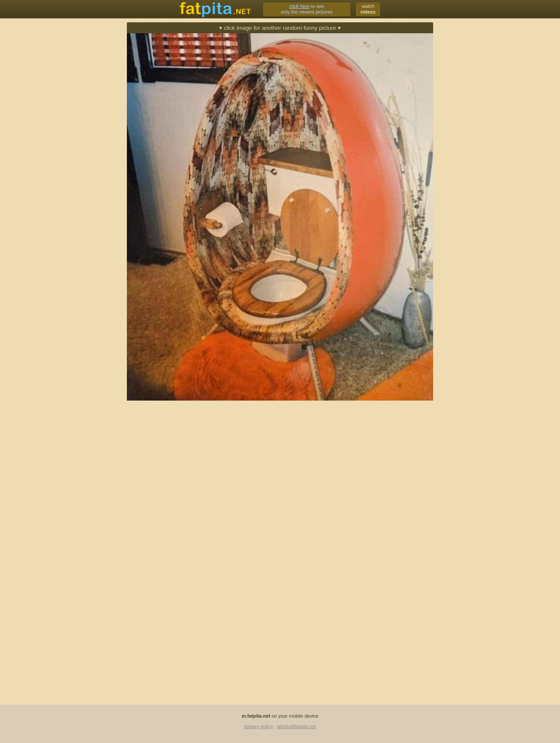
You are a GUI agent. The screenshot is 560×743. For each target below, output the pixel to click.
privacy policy (259, 726)
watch (368, 9)
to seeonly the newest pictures (307, 9)
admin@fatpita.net (296, 726)
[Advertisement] (87, 152)
